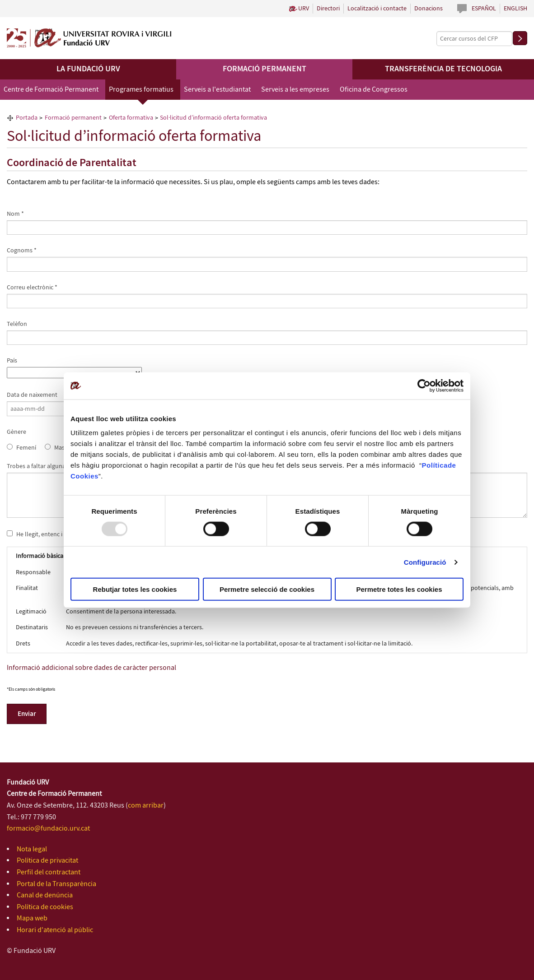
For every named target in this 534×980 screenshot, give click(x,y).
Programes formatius (141, 90)
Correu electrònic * (32, 288)
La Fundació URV (88, 69)
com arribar (146, 806)
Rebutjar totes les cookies (135, 589)
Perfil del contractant (49, 872)
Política (435, 465)
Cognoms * (22, 251)
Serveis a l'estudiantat (217, 90)
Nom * (15, 214)
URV (304, 9)
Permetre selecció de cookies (267, 589)
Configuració (425, 562)
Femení (26, 448)
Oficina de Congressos (374, 90)
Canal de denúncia (45, 895)
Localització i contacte (377, 9)
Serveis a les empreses (295, 90)
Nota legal (32, 849)
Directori (328, 9)
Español (484, 9)
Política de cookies (45, 907)
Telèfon (17, 324)
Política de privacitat (47, 861)
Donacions (429, 9)
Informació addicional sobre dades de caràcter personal (91, 668)
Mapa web (32, 918)
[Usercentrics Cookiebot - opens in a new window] (424, 385)
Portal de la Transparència (56, 884)
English (515, 9)
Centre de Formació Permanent (51, 90)
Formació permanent (265, 69)
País (12, 361)
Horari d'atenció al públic (55, 930)
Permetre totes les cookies (399, 589)
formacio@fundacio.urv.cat (48, 829)
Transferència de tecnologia (443, 69)
